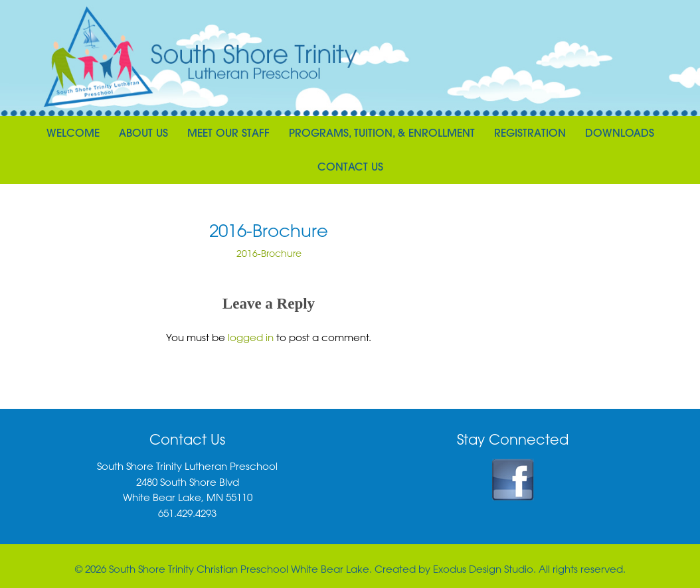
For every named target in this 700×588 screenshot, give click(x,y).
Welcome (73, 133)
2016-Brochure (269, 253)
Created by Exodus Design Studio (454, 569)
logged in (251, 337)
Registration (530, 133)
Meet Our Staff (228, 133)
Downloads (620, 133)
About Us (143, 133)
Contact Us (350, 167)
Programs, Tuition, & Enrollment (382, 133)
